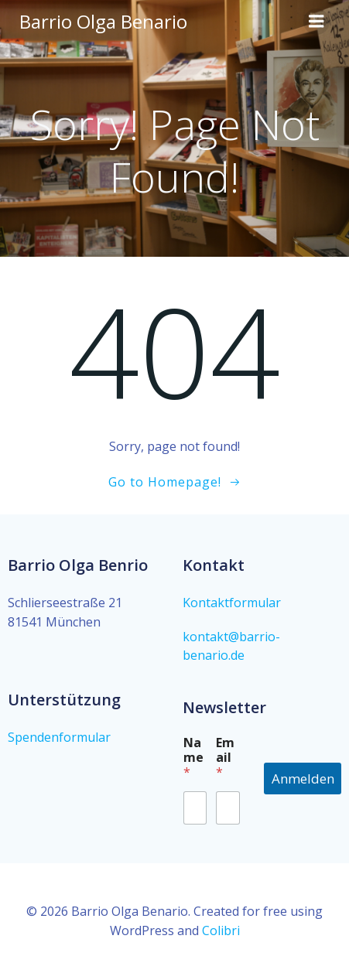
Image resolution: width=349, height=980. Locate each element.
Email (225, 758)
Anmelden (303, 779)
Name (193, 758)
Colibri (221, 930)
